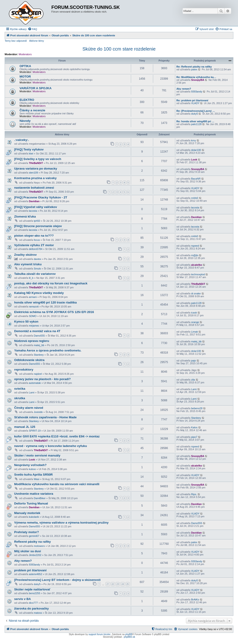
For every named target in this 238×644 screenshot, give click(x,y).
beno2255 (35, 593)
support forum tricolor (99, 634)
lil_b (31, 278)
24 (122, 584)
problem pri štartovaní (30, 570)
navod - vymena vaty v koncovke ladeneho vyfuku (51, 446)
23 (118, 584)
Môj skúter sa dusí (28, 551)
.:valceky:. (22, 140)
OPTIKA (25, 66)
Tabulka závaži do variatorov (35, 274)
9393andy (197, 92)
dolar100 (196, 150)
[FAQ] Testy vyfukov (29, 149)
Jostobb (38, 412)
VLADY (195, 103)
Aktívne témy (36, 41)
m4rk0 (195, 198)
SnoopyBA (198, 80)
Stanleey (39, 355)
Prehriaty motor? (26, 532)
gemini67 (34, 536)
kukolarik (34, 517)
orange (195, 322)
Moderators (25, 54)
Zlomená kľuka (25, 216)
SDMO (33, 316)
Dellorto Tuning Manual (31, 503)
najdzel (38, 374)
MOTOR (25, 77)
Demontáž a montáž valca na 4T (37, 331)
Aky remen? (184, 89)
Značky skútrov (25, 255)
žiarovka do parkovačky (31, 608)
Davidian (34, 201)
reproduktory (24, 370)
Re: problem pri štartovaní (192, 100)
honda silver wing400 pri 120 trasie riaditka (45, 302)
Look (194, 160)
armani (33, 297)
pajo (193, 361)
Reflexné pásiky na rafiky (33, 542)
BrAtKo (195, 600)
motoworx (39, 546)
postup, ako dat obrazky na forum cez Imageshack (51, 283)
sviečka (20, 389)
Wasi (36, 479)
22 (113, 584)
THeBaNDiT (36, 163)
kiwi (31, 153)
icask (194, 313)
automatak (35, 383)
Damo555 (39, 336)
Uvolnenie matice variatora (34, 494)
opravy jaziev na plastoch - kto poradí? (42, 379)
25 (128, 584)
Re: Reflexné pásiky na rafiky (194, 67)
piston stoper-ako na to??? (34, 236)
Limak (194, 332)
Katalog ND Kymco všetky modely (39, 293)
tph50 (37, 221)
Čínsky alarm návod (29, 408)
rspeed (195, 246)
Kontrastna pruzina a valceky (35, 178)
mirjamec (34, 326)
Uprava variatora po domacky (36, 169)
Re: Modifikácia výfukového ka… (196, 77)
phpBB (129, 634)
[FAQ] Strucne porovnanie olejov (38, 226)
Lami (32, 392)
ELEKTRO (27, 100)
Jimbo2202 (35, 555)
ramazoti (34, 307)
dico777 (33, 603)
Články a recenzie (32, 110)
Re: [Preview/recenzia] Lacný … (196, 111)
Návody (25, 121)
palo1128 (196, 124)
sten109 (33, 173)
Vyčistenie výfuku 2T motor (34, 245)
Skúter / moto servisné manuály (37, 455)
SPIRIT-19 (35, 431)
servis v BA (23, 599)
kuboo (32, 469)
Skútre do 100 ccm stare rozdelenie (119, 49)
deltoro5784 (36, 249)
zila (193, 380)
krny (193, 140)
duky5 (194, 114)
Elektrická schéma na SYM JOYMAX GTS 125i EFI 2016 (54, 312)
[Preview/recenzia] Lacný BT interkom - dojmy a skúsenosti (57, 580)
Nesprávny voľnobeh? (30, 465)
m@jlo (195, 255)
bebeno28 (197, 408)
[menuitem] (33, 29)
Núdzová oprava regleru (32, 341)
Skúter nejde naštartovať (32, 589)
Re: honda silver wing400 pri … (195, 121)
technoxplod (198, 274)
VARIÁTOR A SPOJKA (36, 88)
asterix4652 (35, 574)
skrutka (20, 398)
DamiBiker (40, 498)
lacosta (33, 211)
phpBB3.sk (129, 637)
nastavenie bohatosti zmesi (34, 188)
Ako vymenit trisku (28, 264)
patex (194, 69)
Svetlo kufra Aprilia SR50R (33, 475)
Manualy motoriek (27, 513)
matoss (38, 613)
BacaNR (196, 179)
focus (37, 240)
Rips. (194, 494)
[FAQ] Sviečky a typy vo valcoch (38, 159)
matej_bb (39, 345)
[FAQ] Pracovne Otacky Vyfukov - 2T (41, 197)
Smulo (37, 269)
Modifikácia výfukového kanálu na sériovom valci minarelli (57, 484)
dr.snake (196, 293)
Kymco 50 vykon (26, 322)
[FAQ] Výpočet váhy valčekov (36, 207)
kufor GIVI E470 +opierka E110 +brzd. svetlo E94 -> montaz (57, 436)
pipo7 (194, 437)
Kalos (194, 427)
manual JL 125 (25, 427)
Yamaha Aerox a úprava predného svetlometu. (48, 350)
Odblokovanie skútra (29, 360)
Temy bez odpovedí (16, 41)
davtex (37, 259)
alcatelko (197, 265)
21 (108, 584)
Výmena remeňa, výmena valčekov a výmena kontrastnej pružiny (61, 523)
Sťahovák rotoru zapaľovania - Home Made (45, 417)
